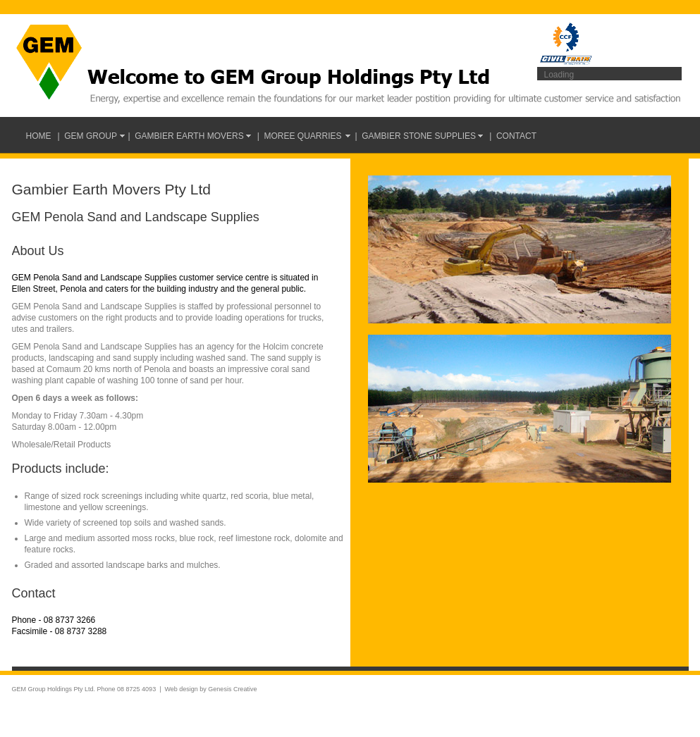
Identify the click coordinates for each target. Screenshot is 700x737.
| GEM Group (90, 136)
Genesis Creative (232, 689)
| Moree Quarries (303, 136)
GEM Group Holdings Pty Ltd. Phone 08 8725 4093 (84, 689)
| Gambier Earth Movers (189, 136)
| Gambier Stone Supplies (419, 136)
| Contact (513, 136)
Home (39, 136)
